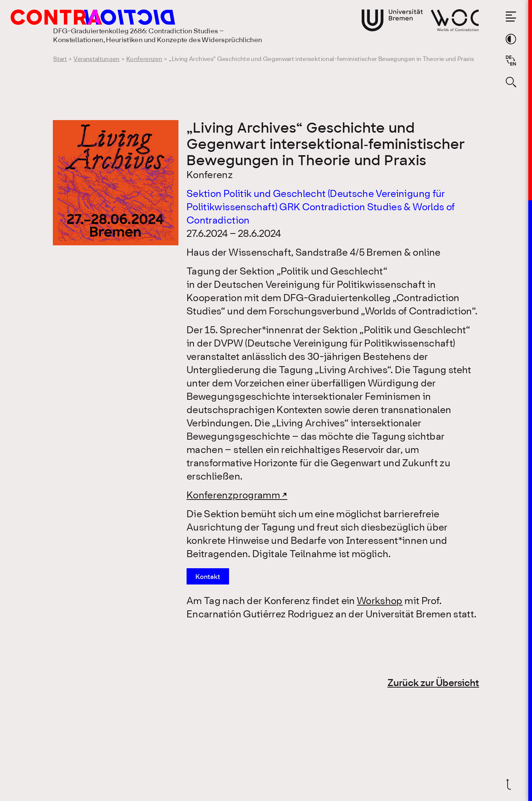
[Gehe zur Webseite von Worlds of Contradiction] (455, 20)
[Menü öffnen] (511, 17)
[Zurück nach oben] (511, 784)
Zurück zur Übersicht (433, 684)
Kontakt (208, 577)
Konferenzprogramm (233, 496)
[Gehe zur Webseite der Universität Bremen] (392, 20)
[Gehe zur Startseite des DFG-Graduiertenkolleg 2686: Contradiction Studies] (76, 17)
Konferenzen (144, 59)
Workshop (380, 601)
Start (60, 59)
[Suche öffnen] (511, 82)
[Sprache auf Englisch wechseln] (511, 61)
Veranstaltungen (96, 59)
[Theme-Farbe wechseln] (511, 39)
